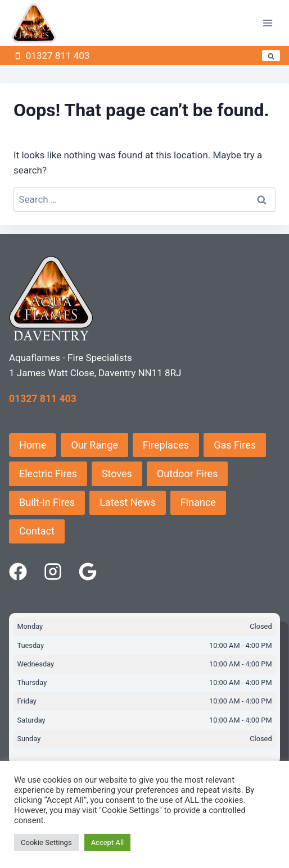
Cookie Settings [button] (46, 842)
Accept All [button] (108, 842)
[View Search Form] (271, 56)
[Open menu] (267, 23)
